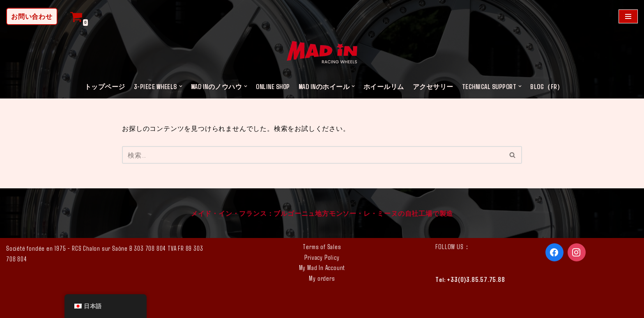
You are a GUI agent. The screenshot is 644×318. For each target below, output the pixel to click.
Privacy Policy (322, 257)
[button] (181, 86)
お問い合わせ (32, 16)
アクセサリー (433, 86)
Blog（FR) (545, 86)
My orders (322, 278)
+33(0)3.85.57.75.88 (476, 279)
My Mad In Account (322, 267)
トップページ (105, 86)
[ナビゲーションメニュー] (628, 16)
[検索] (313, 155)
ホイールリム (384, 86)
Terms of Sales (322, 246)
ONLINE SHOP (273, 86)
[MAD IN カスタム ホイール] (322, 53)
